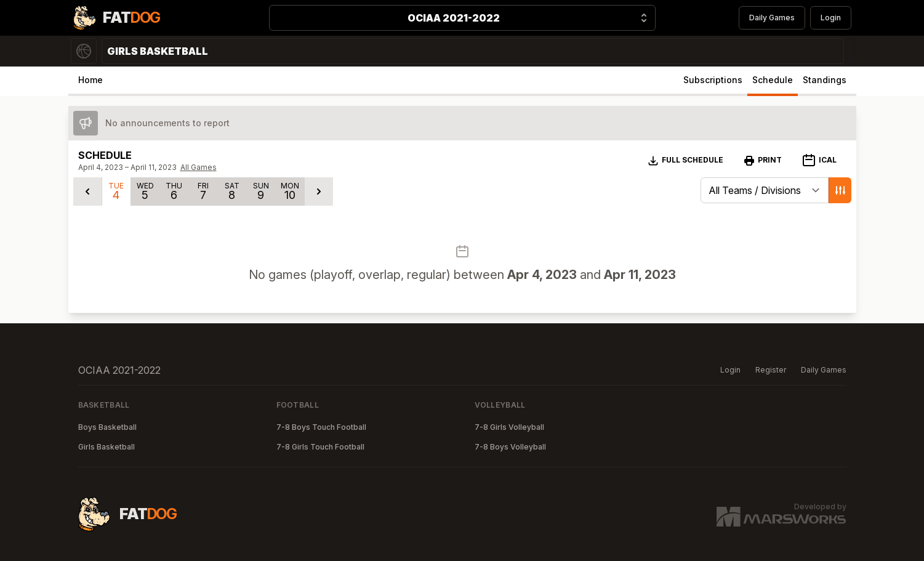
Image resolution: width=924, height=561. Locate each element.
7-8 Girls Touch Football (320, 447)
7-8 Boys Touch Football (321, 427)
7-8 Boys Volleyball (510, 447)
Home (90, 80)
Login (831, 18)
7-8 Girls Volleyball (509, 427)
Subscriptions (713, 80)
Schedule (773, 80)
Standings (825, 80)
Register (771, 370)
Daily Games (772, 18)
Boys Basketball (107, 427)
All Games (199, 167)
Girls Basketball (106, 447)
